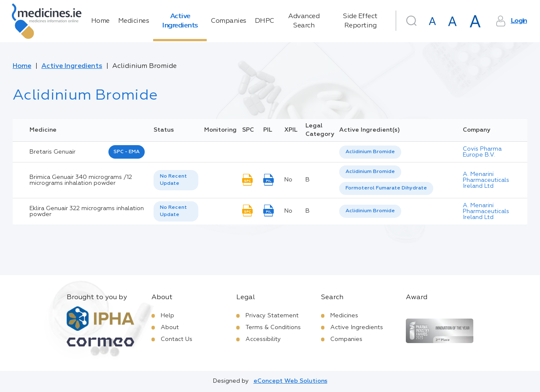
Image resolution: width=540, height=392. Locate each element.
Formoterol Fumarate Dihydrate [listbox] (386, 188)
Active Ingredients (180, 21)
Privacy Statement (272, 316)
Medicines (134, 21)
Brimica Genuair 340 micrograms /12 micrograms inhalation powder (81, 180)
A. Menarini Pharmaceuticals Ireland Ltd (486, 180)
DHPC (265, 21)
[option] (370, 152)
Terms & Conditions (273, 327)
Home (100, 21)
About (170, 327)
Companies (229, 21)
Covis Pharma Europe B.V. (482, 152)
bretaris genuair (53, 152)
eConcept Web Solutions (290, 381)
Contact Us (177, 339)
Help (167, 316)
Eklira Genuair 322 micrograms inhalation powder (87, 211)
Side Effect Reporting (360, 21)
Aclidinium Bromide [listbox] (370, 152)
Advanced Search (304, 21)
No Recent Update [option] (173, 180)
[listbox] (370, 152)
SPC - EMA (127, 152)
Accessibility (263, 339)
